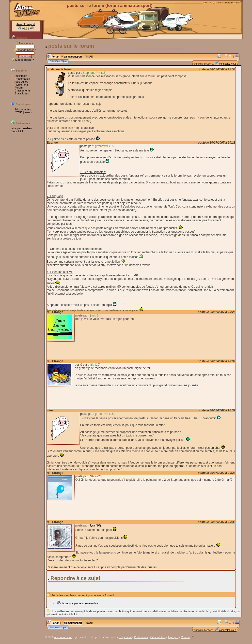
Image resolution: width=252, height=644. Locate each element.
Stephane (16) (94, 73)
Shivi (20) (96, 476)
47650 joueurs (22, 112)
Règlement (20, 85)
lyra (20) (95, 525)
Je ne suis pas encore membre (77, 603)
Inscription (19, 76)
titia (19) (95, 365)
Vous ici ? (17, 131)
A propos (173, 637)
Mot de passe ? (23, 60)
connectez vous (225, 64)
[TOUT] (89, 57)
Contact (186, 637)
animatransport (73, 57)
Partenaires (141, 637)
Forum (17, 88)
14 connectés (21, 109)
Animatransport (26, 24)
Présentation (21, 79)
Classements (21, 90)
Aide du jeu (20, 82)
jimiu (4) (95, 315)
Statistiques (20, 93)
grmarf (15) (105, 146)
